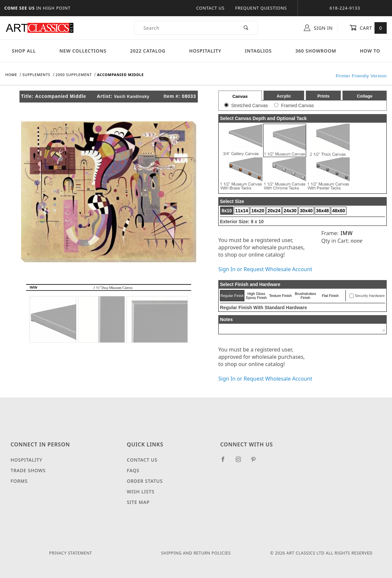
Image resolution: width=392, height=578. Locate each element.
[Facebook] (226, 462)
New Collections (83, 51)
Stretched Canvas (249, 105)
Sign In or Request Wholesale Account (265, 269)
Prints (323, 96)
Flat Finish (330, 296)
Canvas (240, 96)
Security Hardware (370, 296)
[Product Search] (185, 28)
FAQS (133, 470)
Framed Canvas (298, 105)
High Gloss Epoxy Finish (256, 296)
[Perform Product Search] (246, 28)
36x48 (322, 211)
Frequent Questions (261, 8)
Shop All (24, 51)
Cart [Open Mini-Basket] (368, 28)
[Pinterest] (256, 462)
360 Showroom (316, 51)
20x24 (274, 211)
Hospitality (205, 51)
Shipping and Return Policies (196, 553)
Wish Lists (141, 492)
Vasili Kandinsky (132, 97)
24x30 (290, 211)
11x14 (242, 211)
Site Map (138, 502)
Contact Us (210, 8)
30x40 (306, 211)
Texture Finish (280, 296)
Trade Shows (28, 470)
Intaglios (258, 51)
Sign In (318, 28)
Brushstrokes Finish (305, 296)
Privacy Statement (71, 553)
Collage (365, 96)
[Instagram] (241, 462)
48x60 (339, 211)
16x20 (258, 211)
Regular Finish (232, 296)
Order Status (145, 481)
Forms (19, 481)
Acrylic (284, 96)
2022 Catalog (148, 51)
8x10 (227, 211)
